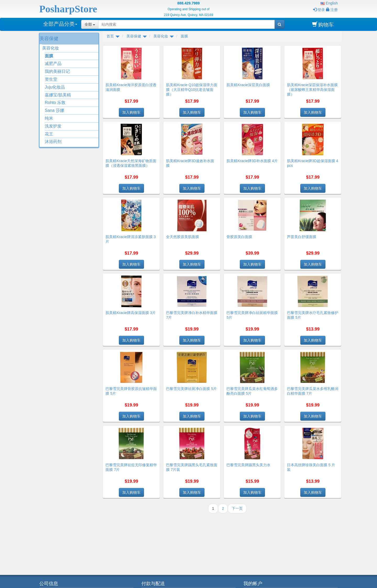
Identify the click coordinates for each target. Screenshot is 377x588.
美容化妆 (51, 48)
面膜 (49, 56)
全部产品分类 (60, 24)
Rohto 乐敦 (55, 103)
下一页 (237, 508)
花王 (49, 134)
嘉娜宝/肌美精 (58, 95)
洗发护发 (53, 126)
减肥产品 (53, 64)
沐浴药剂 (53, 142)
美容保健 (49, 39)
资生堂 (51, 79)
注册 (332, 10)
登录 (319, 10)
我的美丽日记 (57, 71)
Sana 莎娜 (54, 110)
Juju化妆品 (55, 87)
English (329, 3)
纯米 (49, 118)
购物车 (323, 24)
